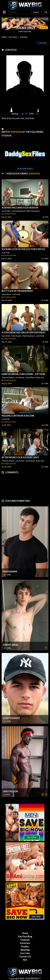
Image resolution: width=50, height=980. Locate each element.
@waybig (25, 950)
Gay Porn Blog (25, 936)
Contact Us (25, 956)
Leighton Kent (11, 718)
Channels (25, 940)
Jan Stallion (10, 791)
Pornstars (25, 943)
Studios (25, 946)
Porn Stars (13, 37)
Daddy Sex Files (10, 214)
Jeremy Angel (11, 645)
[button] (37, 12)
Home (4, 37)
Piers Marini (10, 572)
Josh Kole (24, 37)
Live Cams (25, 953)
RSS (25, 960)
